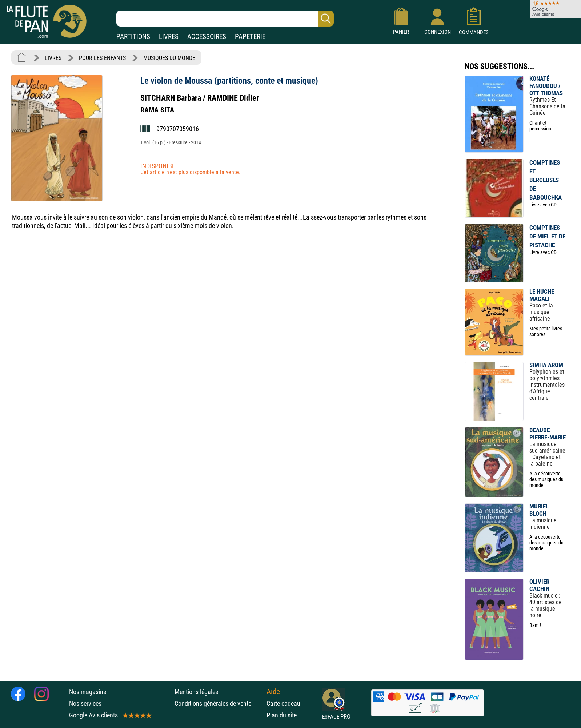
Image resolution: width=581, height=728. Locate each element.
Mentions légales (196, 692)
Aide (273, 692)
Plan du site (282, 715)
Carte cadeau (283, 703)
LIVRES (169, 37)
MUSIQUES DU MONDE (169, 58)
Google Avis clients (110, 715)
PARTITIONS (133, 37)
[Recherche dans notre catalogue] (225, 19)
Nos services (85, 703)
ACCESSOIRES (207, 37)
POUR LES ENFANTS (102, 58)
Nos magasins (88, 692)
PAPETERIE (250, 37)
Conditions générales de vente (219, 703)
